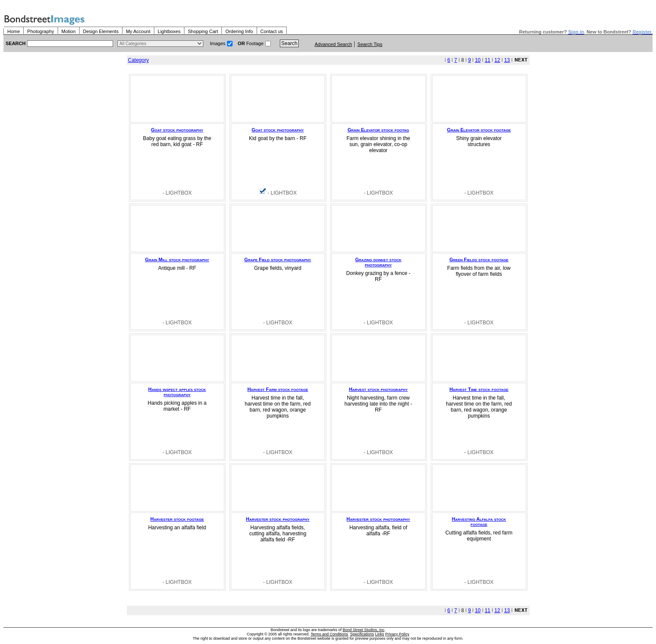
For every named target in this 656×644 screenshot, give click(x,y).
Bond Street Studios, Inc (363, 630)
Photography (40, 31)
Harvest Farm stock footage (277, 389)
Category (139, 60)
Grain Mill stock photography (177, 259)
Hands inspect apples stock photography (177, 392)
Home (14, 31)
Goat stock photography (177, 130)
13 (507, 60)
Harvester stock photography (278, 519)
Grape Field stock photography (277, 259)
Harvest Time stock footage (479, 389)
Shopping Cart (203, 31)
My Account (138, 31)
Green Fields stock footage (479, 259)
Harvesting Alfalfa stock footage (479, 522)
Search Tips (370, 44)
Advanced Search (333, 44)
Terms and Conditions (329, 634)
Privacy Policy (397, 634)
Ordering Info (239, 31)
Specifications (362, 634)
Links (380, 634)
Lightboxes (169, 31)
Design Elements (101, 31)
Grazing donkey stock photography (378, 262)
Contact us (272, 31)
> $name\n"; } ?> (160, 44)
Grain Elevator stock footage (479, 130)
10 (478, 60)
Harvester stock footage (177, 519)
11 (487, 60)
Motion (69, 31)
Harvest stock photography (379, 389)
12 (497, 60)
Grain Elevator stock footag (379, 130)
